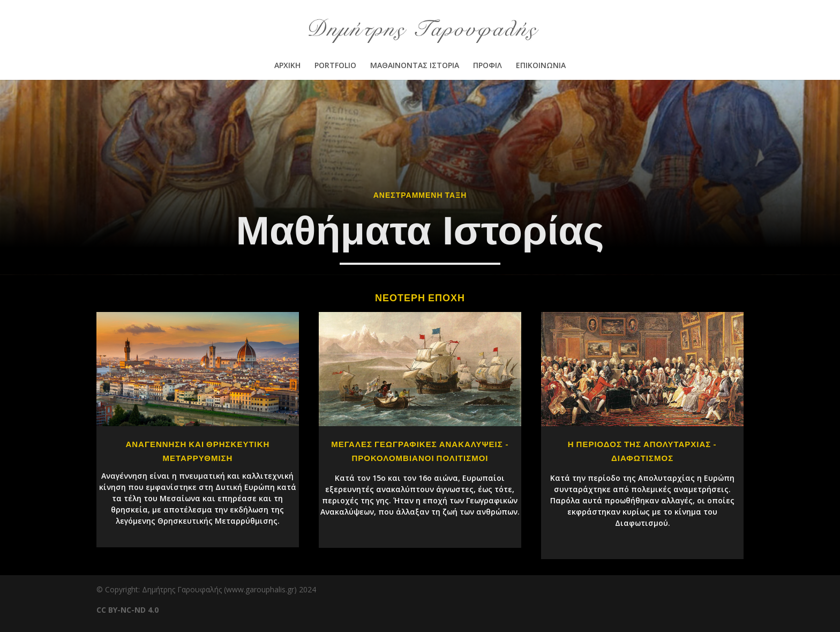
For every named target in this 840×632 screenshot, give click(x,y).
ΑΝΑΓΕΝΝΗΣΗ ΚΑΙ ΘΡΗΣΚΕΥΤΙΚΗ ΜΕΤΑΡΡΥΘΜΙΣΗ (197, 451)
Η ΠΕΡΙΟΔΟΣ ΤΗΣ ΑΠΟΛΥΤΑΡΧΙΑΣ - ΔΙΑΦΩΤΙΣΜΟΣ (643, 451)
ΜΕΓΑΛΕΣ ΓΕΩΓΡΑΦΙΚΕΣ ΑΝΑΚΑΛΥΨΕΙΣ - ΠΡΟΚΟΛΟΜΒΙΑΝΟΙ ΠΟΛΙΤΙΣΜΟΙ (420, 451)
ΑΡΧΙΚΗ (287, 66)
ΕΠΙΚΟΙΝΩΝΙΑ (541, 66)
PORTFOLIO (335, 66)
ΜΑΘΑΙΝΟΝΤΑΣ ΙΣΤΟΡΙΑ (415, 66)
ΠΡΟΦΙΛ (487, 66)
